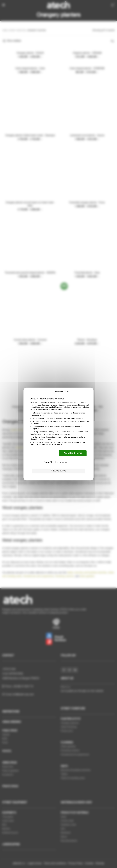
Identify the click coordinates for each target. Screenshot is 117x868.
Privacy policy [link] (58, 471)
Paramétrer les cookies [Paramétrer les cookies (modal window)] (55, 462)
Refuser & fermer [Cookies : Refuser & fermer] (62, 391)
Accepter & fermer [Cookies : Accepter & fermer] (73, 453)
